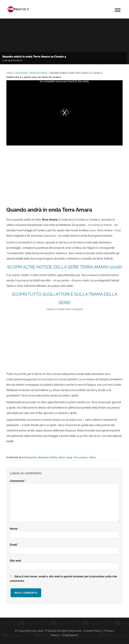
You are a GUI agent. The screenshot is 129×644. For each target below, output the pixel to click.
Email (14, 545)
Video (92, 457)
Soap (69, 457)
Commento (18, 481)
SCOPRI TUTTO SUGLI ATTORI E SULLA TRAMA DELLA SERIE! (65, 298)
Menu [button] (118, 10)
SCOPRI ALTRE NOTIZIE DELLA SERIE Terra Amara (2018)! (64, 267)
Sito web (15, 561)
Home (10, 73)
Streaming (21, 73)
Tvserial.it (18, 9)
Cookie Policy (93, 631)
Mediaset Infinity (39, 73)
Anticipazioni (29, 457)
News (62, 457)
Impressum (70, 635)
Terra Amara (81, 457)
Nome (15, 529)
